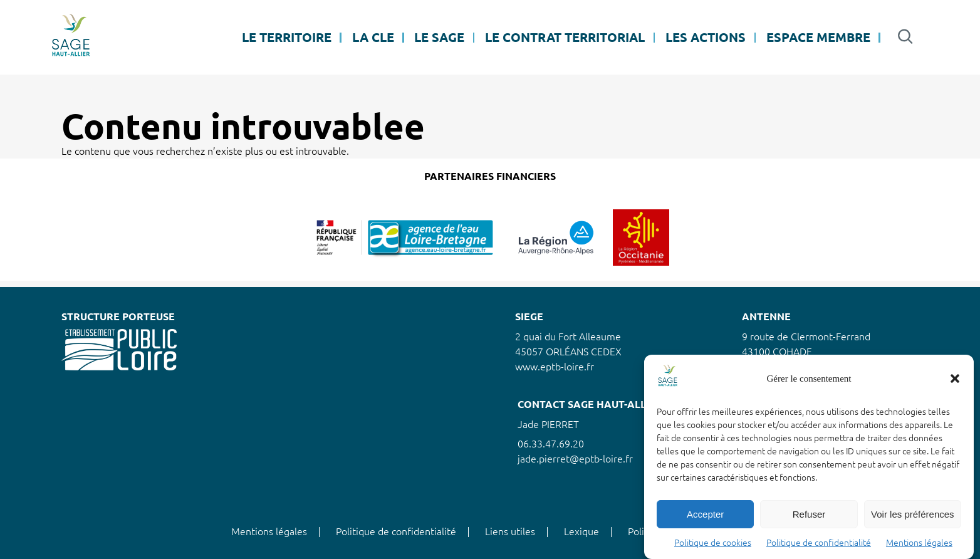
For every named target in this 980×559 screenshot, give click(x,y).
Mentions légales (919, 543)
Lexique (581, 531)
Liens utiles (510, 531)
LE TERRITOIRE (287, 37)
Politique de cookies (713, 543)
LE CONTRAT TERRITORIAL (565, 37)
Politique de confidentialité (819, 543)
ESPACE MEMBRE (818, 37)
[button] (955, 379)
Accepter (705, 514)
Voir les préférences (913, 514)
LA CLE (373, 37)
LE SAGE (439, 37)
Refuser (809, 514)
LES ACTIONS (706, 37)
